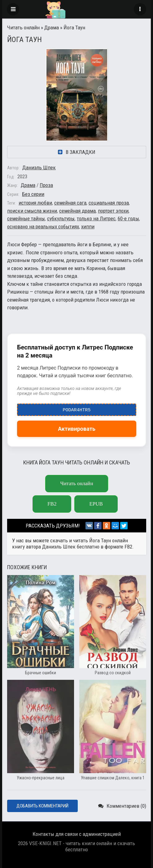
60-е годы (128, 218)
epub (96, 504)
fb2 (52, 504)
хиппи (88, 227)
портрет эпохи (113, 211)
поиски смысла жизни (32, 211)
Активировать (77, 429)
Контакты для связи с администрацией (77, 834)
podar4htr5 (77, 409)
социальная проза (109, 203)
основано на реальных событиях (43, 227)
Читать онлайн (23, 28)
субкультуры (61, 218)
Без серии (33, 194)
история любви (35, 203)
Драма (52, 28)
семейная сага (70, 203)
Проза (46, 185)
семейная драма (77, 211)
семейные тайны (26, 218)
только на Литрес (96, 218)
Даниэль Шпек (39, 167)
